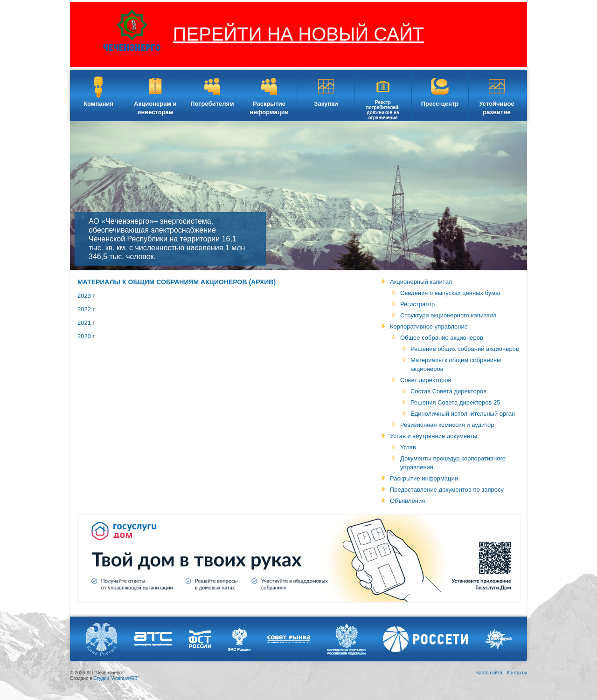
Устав (408, 447)
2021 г (86, 323)
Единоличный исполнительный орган (463, 414)
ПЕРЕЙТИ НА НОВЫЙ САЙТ (298, 34)
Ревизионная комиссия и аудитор (447, 425)
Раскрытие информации (269, 108)
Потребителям (212, 104)
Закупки (326, 104)
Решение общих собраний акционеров (465, 349)
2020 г (86, 336)
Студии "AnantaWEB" (116, 678)
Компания (98, 104)
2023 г (86, 296)
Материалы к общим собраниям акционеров (456, 364)
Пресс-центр (440, 104)
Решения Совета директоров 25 (455, 402)
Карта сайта (489, 673)
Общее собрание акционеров (442, 338)
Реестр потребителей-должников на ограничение (383, 110)
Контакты (517, 673)
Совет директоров (426, 380)
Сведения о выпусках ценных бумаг (451, 293)
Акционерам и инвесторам (155, 108)
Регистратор (417, 304)
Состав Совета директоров (448, 391)
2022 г (86, 309)
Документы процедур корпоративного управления (453, 463)
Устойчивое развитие (496, 108)
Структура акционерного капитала (448, 315)
